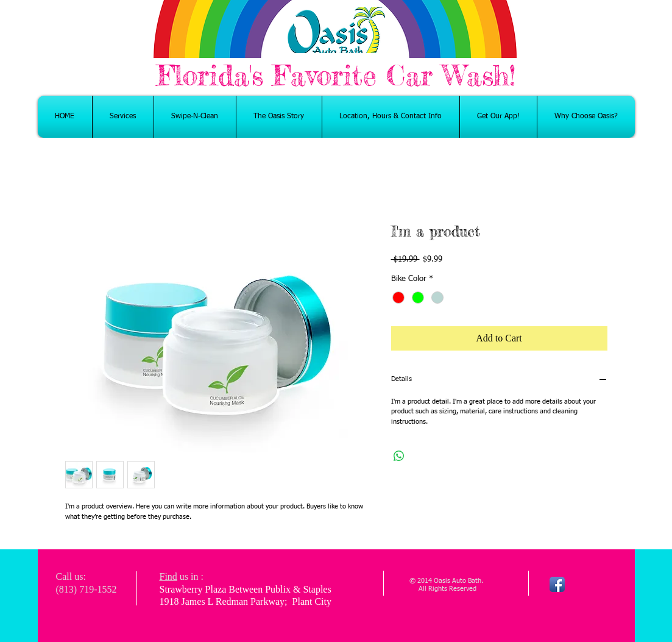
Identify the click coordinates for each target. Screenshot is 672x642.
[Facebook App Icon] (557, 584)
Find (168, 576)
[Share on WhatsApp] (399, 456)
